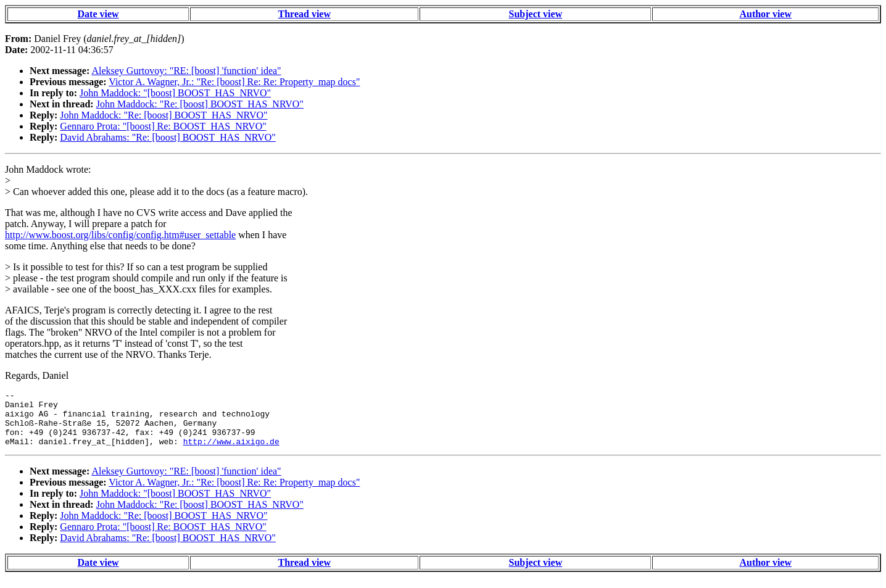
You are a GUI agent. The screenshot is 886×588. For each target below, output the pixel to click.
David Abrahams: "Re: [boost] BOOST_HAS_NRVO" (168, 137)
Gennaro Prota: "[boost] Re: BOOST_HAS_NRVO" (163, 126)
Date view (98, 14)
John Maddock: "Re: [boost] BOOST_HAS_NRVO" (200, 104)
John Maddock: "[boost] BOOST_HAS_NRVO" (175, 93)
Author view (765, 14)
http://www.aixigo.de (231, 452)
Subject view (536, 14)
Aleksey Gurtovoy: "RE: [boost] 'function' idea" (186, 71)
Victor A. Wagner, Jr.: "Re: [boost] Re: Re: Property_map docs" (234, 82)
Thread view (304, 14)
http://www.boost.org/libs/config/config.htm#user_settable (120, 235)
